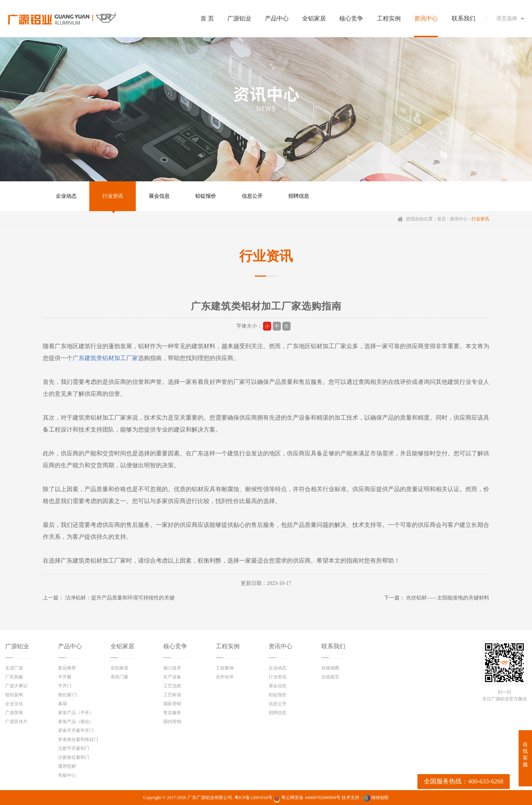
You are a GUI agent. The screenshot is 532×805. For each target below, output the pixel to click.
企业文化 (14, 704)
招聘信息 (299, 196)
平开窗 (65, 677)
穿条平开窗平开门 (76, 731)
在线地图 (330, 668)
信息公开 (252, 196)
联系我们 (333, 646)
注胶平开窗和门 (74, 748)
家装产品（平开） (76, 713)
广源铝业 (17, 646)
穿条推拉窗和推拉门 (78, 739)
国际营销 (172, 704)
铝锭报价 (206, 196)
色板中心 (67, 775)
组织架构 (14, 695)
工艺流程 (172, 686)
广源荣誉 (14, 713)
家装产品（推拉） (76, 722)
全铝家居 (122, 646)
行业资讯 (113, 196)
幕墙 (63, 704)
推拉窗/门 (68, 695)
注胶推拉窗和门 (74, 757)
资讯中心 (459, 219)
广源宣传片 (16, 722)
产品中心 (70, 646)
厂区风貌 (14, 677)
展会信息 (159, 196)
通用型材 (67, 766)
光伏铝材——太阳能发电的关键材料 (448, 598)
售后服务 (172, 713)
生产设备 (172, 677)
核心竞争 (175, 646)
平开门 (65, 686)
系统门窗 (119, 677)
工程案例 (225, 668)
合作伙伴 (225, 677)
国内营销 (172, 722)
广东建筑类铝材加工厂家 (105, 358)
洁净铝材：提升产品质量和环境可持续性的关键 (120, 598)
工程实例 (228, 646)
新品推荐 (67, 668)
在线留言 (330, 677)
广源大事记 (16, 686)
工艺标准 (172, 695)
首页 (442, 219)
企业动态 (66, 196)
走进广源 (14, 668)
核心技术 (172, 668)
